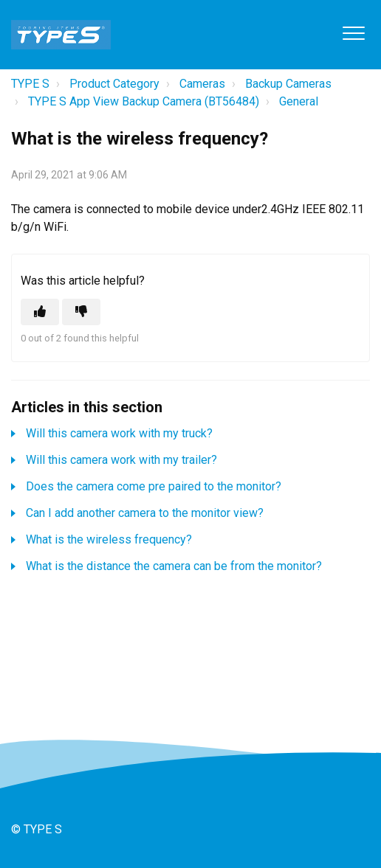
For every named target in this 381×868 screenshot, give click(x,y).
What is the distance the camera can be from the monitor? (174, 566)
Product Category (114, 84)
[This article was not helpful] (81, 312)
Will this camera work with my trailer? (121, 460)
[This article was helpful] (40, 312)
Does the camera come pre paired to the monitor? (154, 486)
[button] (353, 33)
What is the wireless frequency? (109, 539)
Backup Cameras (288, 84)
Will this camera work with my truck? (119, 433)
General (299, 101)
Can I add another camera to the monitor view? (145, 513)
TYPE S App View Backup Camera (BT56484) (144, 101)
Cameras (202, 84)
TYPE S (30, 84)
